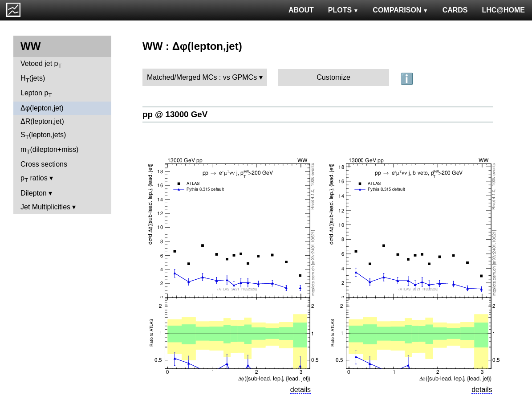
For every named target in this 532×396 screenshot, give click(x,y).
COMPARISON (400, 10)
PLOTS (343, 10)
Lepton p (36, 94)
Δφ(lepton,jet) (42, 108)
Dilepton (34, 193)
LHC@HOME (504, 10)
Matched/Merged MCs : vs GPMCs (202, 77)
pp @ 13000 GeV (175, 114)
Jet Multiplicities (45, 207)
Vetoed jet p (41, 64)
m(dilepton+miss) (49, 150)
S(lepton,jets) (43, 136)
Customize (333, 77)
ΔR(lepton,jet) (42, 121)
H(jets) (33, 79)
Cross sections (44, 164)
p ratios (34, 179)
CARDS (455, 10)
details (301, 390)
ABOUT (301, 10)
